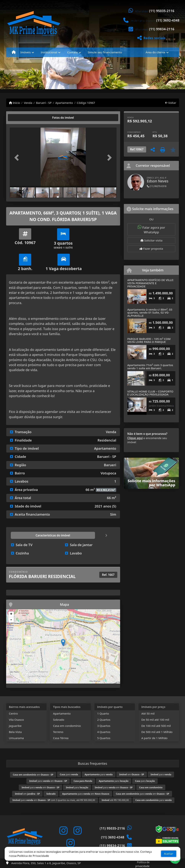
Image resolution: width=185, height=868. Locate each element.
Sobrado (59, 720)
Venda (28, 103)
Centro (13, 713)
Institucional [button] (49, 52)
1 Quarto (103, 713)
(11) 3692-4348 (168, 20)
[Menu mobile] (14, 52)
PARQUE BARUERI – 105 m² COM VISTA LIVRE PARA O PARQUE (149, 340)
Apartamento (64, 103)
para (69, 774)
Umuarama (16, 738)
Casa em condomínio (67, 726)
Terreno (58, 732)
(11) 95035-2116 (162, 11)
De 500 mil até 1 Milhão (157, 732)
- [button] (11, 620)
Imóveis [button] (26, 52)
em (33, 775)
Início (15, 103)
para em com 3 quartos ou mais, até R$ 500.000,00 (54, 800)
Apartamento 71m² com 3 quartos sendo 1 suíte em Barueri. (150, 367)
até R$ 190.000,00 (115, 800)
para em (48, 781)
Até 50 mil (148, 713)
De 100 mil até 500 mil (156, 726)
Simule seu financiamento (105, 52)
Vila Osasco (16, 720)
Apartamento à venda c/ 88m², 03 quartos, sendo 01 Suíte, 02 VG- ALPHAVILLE (150, 313)
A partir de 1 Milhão (154, 738)
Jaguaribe (15, 726)
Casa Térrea (61, 738)
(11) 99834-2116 (162, 29)
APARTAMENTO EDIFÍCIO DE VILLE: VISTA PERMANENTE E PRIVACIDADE (151, 283)
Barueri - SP (44, 103)
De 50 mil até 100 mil (155, 720)
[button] (18, 158)
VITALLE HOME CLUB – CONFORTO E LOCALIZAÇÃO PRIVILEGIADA (150, 393)
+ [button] (11, 614)
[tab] (21, 118)
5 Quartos (104, 738)
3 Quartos (104, 726)
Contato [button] (72, 52)
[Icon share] (63, 831)
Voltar (171, 103)
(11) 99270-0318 (157, 186)
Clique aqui (135, 438)
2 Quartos (104, 720)
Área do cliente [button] (155, 52)
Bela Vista (15, 732)
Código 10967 (86, 103)
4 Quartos (104, 732)
